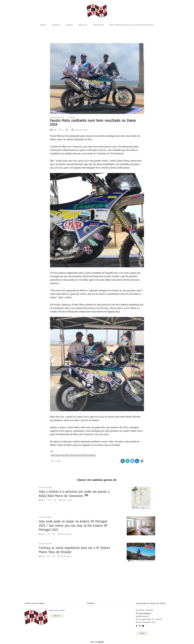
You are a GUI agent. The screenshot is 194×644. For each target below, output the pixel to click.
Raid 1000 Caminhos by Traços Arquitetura (132, 25)
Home (43, 25)
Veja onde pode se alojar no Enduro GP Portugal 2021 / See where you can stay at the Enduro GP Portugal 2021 (73, 526)
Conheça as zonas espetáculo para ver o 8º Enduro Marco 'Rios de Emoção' (74, 550)
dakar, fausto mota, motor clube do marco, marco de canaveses (73, 455)
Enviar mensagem (145, 613)
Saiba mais (57, 616)
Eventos (56, 25)
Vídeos (69, 25)
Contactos (99, 25)
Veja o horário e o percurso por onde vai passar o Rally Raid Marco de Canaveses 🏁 (74, 494)
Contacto (142, 633)
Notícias (83, 25)
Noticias (72, 118)
